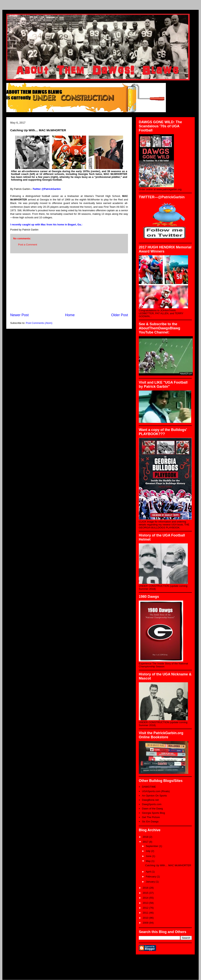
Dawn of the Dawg (152, 809)
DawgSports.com (152, 804)
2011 (146, 913)
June (149, 856)
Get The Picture (151, 817)
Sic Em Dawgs (150, 822)
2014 (146, 898)
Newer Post (19, 315)
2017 (146, 842)
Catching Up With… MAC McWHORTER (168, 865)
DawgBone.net (150, 800)
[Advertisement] (69, 283)
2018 (146, 837)
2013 (146, 903)
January (151, 882)
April (149, 872)
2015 (146, 893)
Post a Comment (28, 245)
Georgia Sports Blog (153, 813)
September (152, 846)
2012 (146, 908)
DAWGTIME (149, 787)
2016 (146, 888)
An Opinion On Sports (154, 796)
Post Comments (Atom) (39, 323)
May (149, 861)
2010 (146, 918)
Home (70, 315)
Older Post (120, 315)
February (151, 877)
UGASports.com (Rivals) (156, 791)
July (148, 851)
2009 (146, 923)
